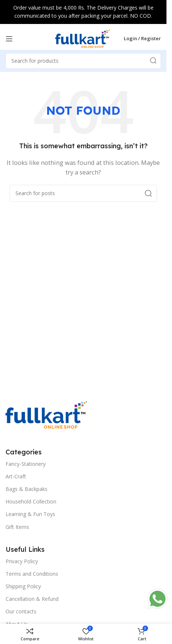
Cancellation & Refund (32, 599)
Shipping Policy (23, 586)
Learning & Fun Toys (30, 514)
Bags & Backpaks (27, 489)
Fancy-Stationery (26, 464)
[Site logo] (83, 38)
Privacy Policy (22, 561)
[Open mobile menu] (9, 39)
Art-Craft (16, 476)
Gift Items (17, 527)
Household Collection (31, 501)
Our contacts (21, 611)
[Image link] (46, 414)
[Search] (83, 193)
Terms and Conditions (32, 574)
